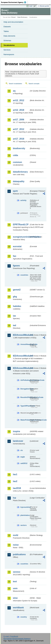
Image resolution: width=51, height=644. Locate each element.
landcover (18, 441)
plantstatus (25, 515)
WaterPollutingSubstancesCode (25, 420)
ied (14, 325)
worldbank (18, 608)
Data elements (9, 36)
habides (17, 306)
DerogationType (25, 389)
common (17, 162)
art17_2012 (19, 129)
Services (7, 50)
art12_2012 (19, 100)
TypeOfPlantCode (25, 406)
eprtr (15, 191)
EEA (14, 2)
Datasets (7, 27)
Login (31, 6)
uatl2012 (24, 463)
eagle (23, 457)
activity (23, 200)
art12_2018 (19, 110)
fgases (16, 266)
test (15, 581)
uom (15, 588)
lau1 (15, 474)
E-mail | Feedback (11, 636)
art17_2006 (19, 120)
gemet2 (17, 290)
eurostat (17, 246)
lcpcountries (25, 507)
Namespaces (9, 54)
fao (15, 256)
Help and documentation (13, 22)
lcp (14, 498)
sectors (24, 525)
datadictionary (20, 172)
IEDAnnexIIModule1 (21, 335)
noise (16, 545)
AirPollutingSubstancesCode (25, 380)
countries (24, 275)
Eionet (14, 17)
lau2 (15, 481)
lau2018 (17, 488)
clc (22, 450)
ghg (15, 297)
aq (14, 91)
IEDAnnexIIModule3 (21, 356)
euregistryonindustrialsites (21, 237)
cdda (15, 155)
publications (19, 554)
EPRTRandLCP (21, 225)
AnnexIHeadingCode (25, 344)
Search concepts (34, 84)
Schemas (7, 40)
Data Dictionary (22, 17)
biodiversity (19, 148)
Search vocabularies (15, 84)
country (24, 617)
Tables (6, 31)
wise (15, 598)
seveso (17, 572)
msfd (16, 535)
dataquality (19, 181)
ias (14, 316)
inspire (16, 431)
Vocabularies (9, 45)
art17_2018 (19, 139)
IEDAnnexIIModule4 (21, 368)
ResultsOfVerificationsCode (25, 397)
